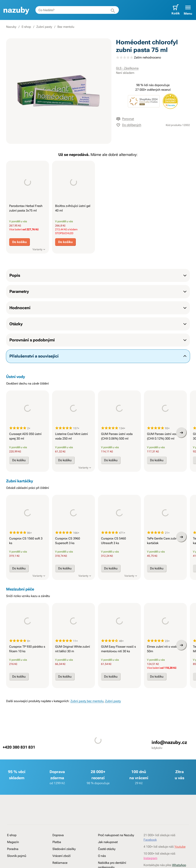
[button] (188, 10)
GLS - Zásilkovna (127, 68)
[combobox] (77, 10)
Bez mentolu (66, 27)
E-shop (26, 27)
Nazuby (11, 27)
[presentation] (28, 182)
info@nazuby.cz (169, 779)
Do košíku (20, 242)
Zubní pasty (44, 27)
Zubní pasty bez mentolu (87, 737)
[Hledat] (113, 10)
